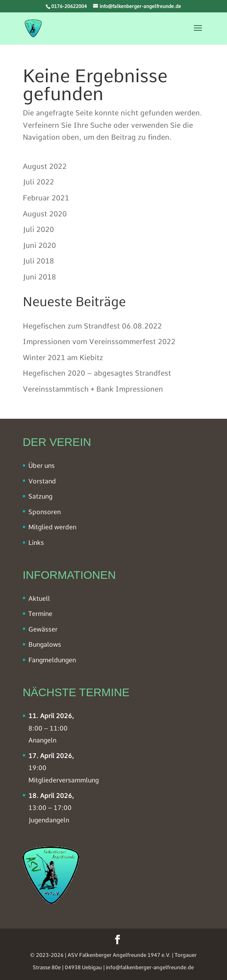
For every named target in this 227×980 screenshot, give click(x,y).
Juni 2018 (39, 277)
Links (36, 543)
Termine (40, 614)
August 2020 (45, 214)
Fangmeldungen (52, 660)
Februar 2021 (46, 198)
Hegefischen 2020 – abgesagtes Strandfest (97, 373)
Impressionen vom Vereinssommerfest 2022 (99, 342)
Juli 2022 (38, 182)
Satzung (40, 496)
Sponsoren (45, 512)
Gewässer (43, 629)
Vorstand (42, 481)
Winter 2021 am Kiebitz (63, 357)
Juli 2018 (38, 261)
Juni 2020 (39, 245)
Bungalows (45, 644)
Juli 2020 (38, 229)
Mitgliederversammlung (64, 780)
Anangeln (42, 740)
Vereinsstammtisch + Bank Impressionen (93, 389)
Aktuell (39, 599)
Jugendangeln (49, 820)
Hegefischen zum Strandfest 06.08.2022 (92, 326)
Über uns (42, 466)
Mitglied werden (52, 527)
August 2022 (45, 166)
